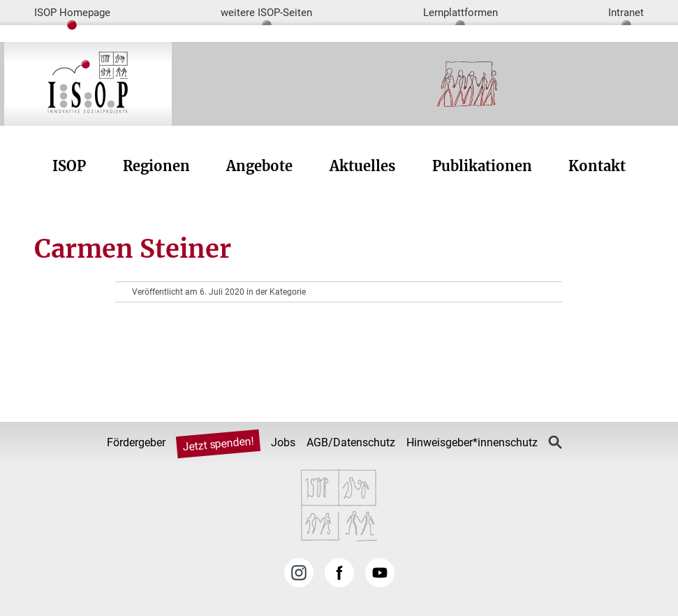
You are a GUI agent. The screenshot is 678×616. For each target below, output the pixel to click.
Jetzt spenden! (218, 444)
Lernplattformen (460, 13)
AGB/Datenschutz (351, 442)
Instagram (299, 573)
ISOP (69, 166)
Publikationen (482, 166)
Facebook (339, 573)
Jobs (283, 442)
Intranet (626, 13)
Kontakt (597, 166)
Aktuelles (362, 166)
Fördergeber (136, 442)
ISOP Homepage (72, 13)
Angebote (259, 166)
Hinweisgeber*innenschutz (472, 442)
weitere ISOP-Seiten (266, 13)
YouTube (380, 573)
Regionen (156, 166)
